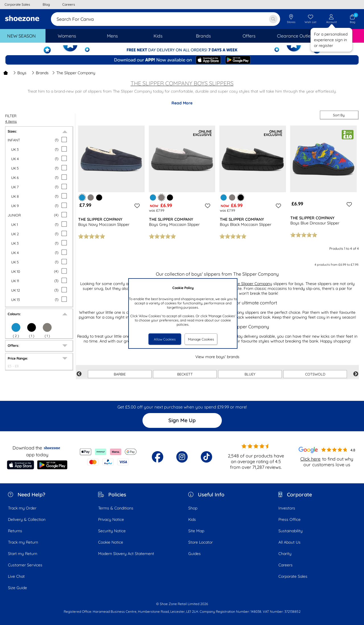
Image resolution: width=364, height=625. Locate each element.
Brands (40, 73)
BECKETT (185, 374)
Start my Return (23, 554)
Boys (20, 73)
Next (356, 374)
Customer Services (25, 565)
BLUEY (250, 374)
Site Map (196, 531)
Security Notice (112, 531)
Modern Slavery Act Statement (126, 554)
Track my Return (23, 542)
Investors (287, 508)
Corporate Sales (293, 576)
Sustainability (290, 531)
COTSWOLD (315, 374)
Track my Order (22, 508)
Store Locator (200, 542)
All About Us (289, 542)
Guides (195, 554)
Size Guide (17, 588)
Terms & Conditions (116, 508)
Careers (286, 565)
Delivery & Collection (27, 519)
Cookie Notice (111, 542)
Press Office (289, 519)
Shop (193, 508)
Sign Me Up (182, 420)
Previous (79, 374)
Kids (192, 519)
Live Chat (16, 576)
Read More (182, 103)
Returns (15, 531)
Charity (285, 554)
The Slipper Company (253, 284)
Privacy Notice (111, 519)
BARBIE (120, 374)
